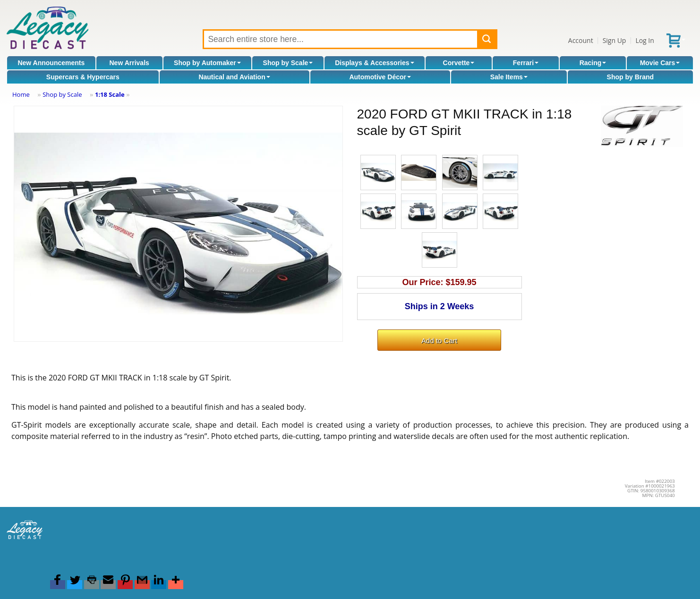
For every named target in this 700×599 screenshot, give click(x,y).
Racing (593, 63)
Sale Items (509, 77)
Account (581, 40)
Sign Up (615, 40)
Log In (645, 40)
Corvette (459, 63)
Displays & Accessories (374, 63)
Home (21, 94)
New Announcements (51, 63)
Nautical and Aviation (234, 77)
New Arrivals (129, 63)
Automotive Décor (380, 77)
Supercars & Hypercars (83, 77)
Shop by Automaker (207, 63)
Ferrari (526, 63)
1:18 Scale (110, 94)
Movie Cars (660, 63)
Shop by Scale (288, 63)
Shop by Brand (631, 77)
